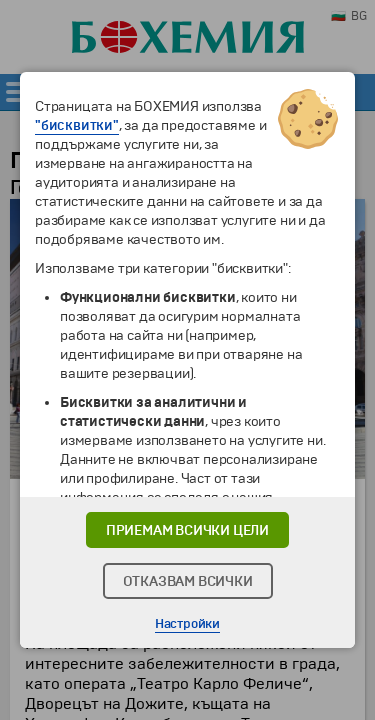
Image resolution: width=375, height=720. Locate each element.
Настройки (187, 624)
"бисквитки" (77, 125)
